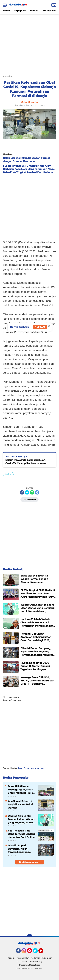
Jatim (8, 474)
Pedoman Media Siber (41, 958)
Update (40, 327)
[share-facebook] (22, 492)
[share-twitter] (27, 492)
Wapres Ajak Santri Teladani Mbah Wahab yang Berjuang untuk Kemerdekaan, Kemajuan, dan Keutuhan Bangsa (21, 819)
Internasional (49, 11)
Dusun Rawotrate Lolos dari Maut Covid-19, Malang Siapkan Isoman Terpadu (25, 462)
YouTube (43, 952)
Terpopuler (20, 11)
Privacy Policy (35, 961)
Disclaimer (22, 961)
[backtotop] (30, 937)
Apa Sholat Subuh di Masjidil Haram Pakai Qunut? (20, 804)
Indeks (34, 11)
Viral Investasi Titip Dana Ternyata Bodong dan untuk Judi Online (22, 834)
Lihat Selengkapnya (29, 862)
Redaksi (11, 958)
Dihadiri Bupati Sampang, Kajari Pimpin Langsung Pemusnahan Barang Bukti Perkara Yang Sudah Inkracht (20, 849)
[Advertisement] (29, 43)
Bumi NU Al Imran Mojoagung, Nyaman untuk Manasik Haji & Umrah (21, 790)
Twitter (37, 952)
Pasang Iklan (23, 958)
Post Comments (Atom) (31, 768)
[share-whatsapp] (32, 492)
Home (6, 11)
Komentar (29, 499)
